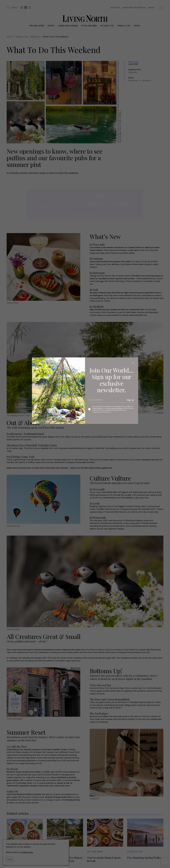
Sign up (130, 400)
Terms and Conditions (115, 408)
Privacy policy (97, 408)
